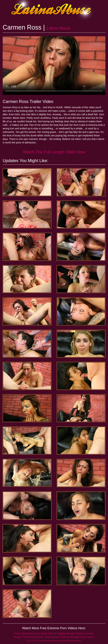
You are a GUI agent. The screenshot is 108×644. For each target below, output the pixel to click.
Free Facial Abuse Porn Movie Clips (34, 633)
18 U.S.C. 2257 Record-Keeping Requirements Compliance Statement (54, 641)
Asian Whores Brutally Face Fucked (75, 637)
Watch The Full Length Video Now (54, 152)
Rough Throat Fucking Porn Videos (33, 637)
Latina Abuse (58, 28)
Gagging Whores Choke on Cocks (75, 633)
